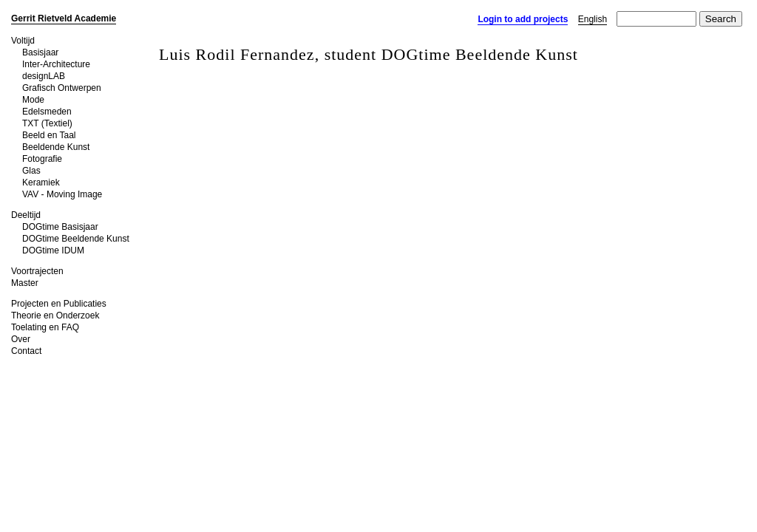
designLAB (44, 76)
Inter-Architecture (56, 64)
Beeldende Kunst (56, 147)
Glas (31, 171)
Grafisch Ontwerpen (62, 88)
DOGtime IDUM (53, 250)
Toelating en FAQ (45, 327)
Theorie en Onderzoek (55, 316)
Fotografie (42, 159)
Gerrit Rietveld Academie (64, 18)
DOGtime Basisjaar (60, 227)
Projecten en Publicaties (59, 304)
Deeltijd (26, 215)
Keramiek (41, 183)
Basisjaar (40, 52)
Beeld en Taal (49, 135)
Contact (26, 351)
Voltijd (23, 41)
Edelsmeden (47, 112)
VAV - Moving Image (62, 194)
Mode (33, 100)
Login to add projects (523, 19)
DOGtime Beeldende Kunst (76, 239)
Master (25, 283)
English (593, 19)
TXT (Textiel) (47, 123)
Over (21, 339)
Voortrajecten (37, 271)
